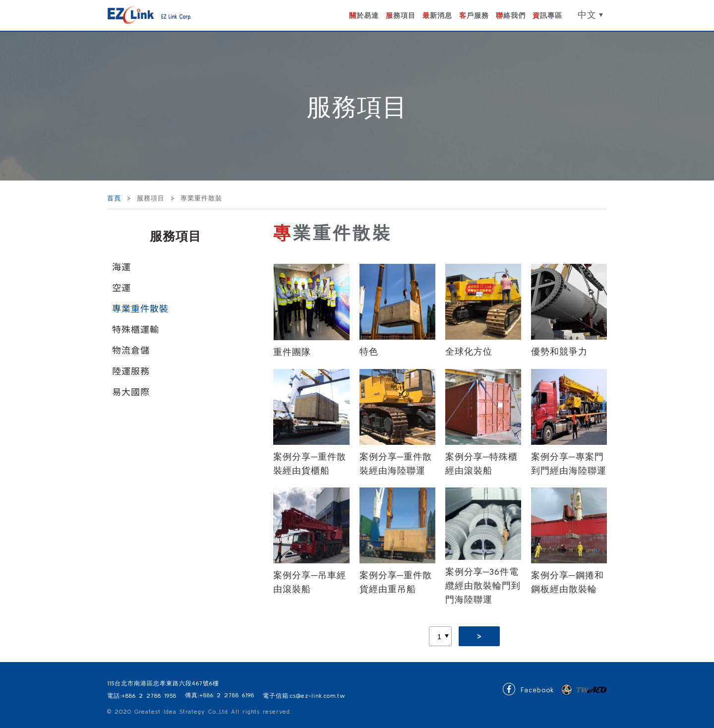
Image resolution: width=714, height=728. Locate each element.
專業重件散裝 (140, 308)
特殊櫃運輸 (136, 329)
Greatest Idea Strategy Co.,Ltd (181, 711)
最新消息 (437, 15)
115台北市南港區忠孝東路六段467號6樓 (163, 683)
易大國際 (131, 391)
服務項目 (401, 15)
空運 (121, 287)
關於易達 (364, 15)
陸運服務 (131, 370)
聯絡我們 (511, 15)
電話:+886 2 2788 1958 (142, 696)
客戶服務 (474, 15)
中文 (587, 15)
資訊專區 (547, 15)
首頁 (116, 198)
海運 (121, 266)
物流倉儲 (131, 350)
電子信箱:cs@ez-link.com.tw (304, 696)
